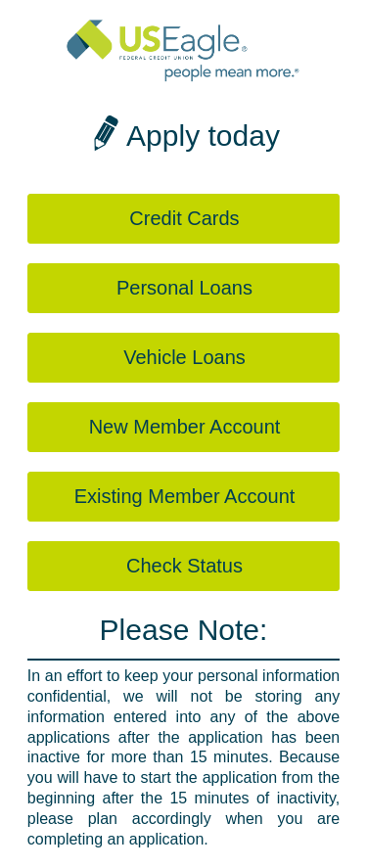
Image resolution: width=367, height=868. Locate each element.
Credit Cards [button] (184, 218)
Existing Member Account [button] (185, 496)
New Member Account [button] (185, 427)
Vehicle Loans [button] (184, 357)
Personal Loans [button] (184, 288)
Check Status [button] (184, 566)
